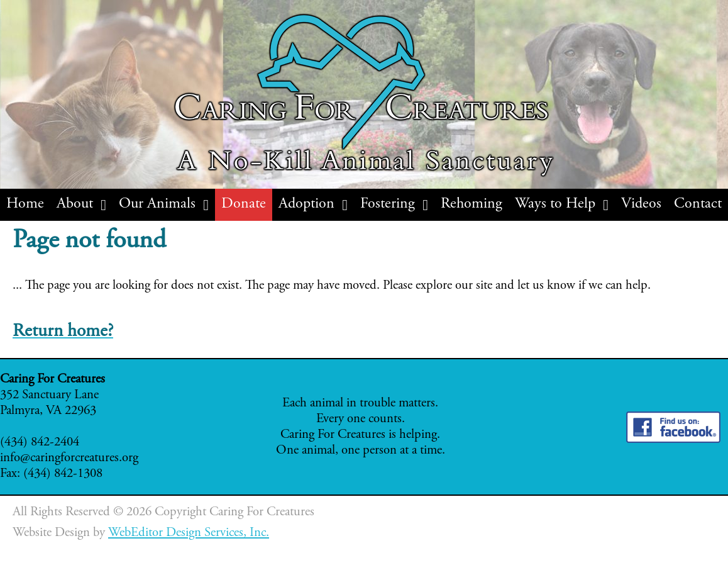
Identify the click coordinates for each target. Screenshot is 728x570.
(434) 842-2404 (40, 443)
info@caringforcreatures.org (69, 458)
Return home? (63, 332)
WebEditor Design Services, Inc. (189, 533)
